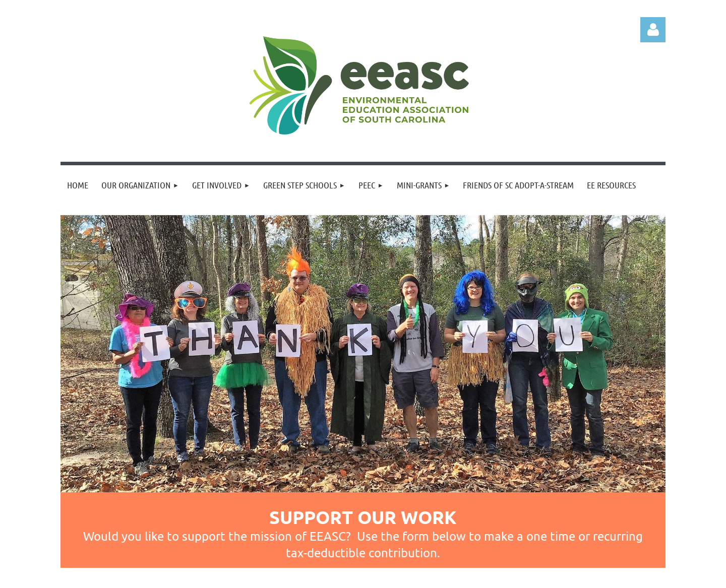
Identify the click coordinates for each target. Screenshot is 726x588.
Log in (653, 30)
